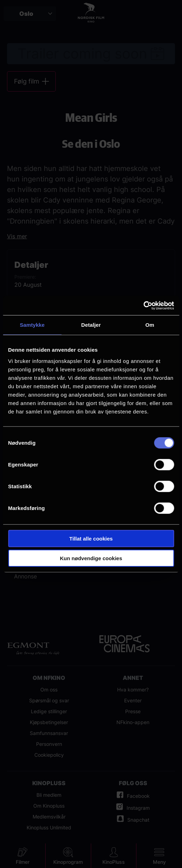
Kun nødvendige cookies (91, 558)
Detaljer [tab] (91, 325)
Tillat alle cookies (91, 538)
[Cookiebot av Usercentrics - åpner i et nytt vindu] (143, 305)
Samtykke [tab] (32, 325)
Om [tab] (150, 325)
